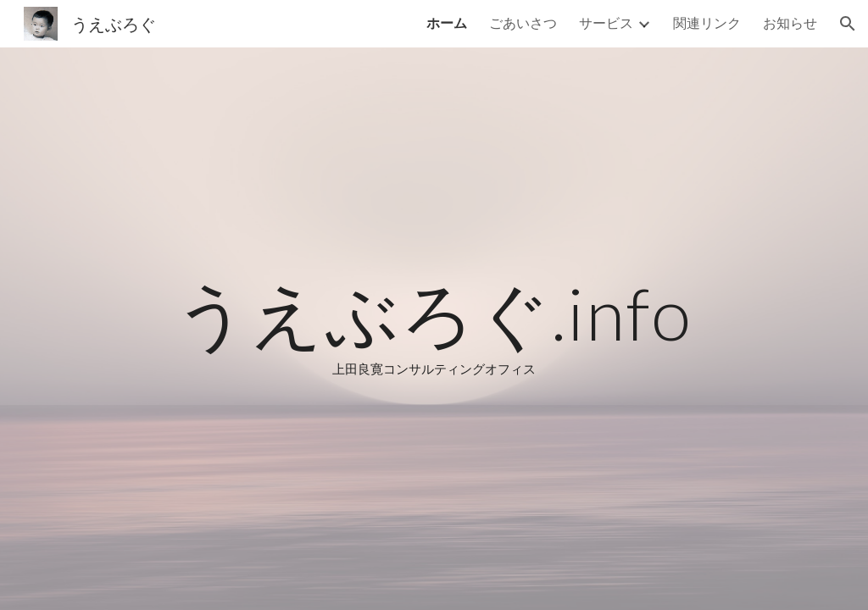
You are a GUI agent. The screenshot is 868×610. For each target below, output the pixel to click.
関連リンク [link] (707, 22)
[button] (848, 24)
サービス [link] (606, 22)
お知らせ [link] (790, 22)
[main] (434, 329)
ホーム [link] (447, 22)
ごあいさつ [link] (523, 22)
